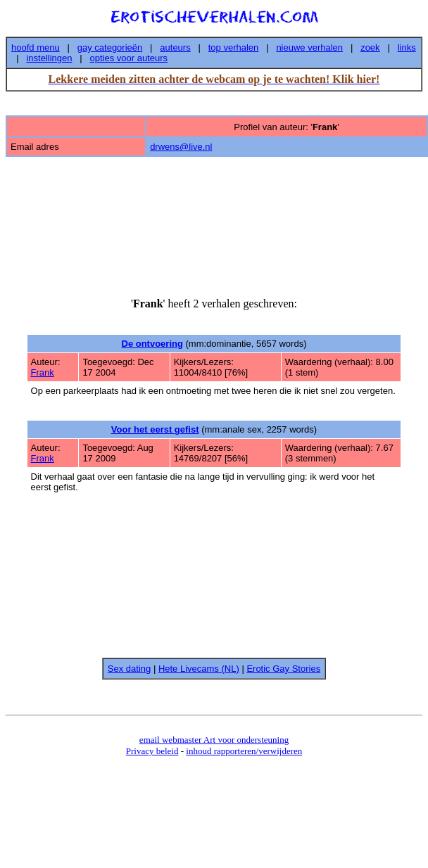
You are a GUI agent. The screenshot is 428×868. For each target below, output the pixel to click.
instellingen (49, 58)
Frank (43, 372)
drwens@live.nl (181, 147)
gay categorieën (110, 47)
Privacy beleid (152, 751)
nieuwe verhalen (309, 47)
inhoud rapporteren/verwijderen (244, 751)
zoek (370, 47)
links (407, 47)
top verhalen (234, 47)
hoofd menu (36, 47)
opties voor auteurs (129, 58)
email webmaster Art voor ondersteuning (214, 740)
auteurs (175, 47)
